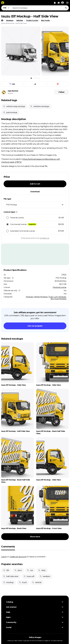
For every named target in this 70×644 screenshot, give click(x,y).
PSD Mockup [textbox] (12, 205)
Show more (35, 537)
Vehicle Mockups (41, 297)
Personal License (60, 287)
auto (18, 570)
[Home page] (2, 20)
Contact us (44, 238)
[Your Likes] (59, 3)
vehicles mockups (40, 106)
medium (45, 576)
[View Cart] (55, 3)
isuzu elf (29, 576)
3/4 (6, 570)
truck (23, 582)
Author (11, 93)
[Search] (66, 8)
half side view (11, 576)
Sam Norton (13, 91)
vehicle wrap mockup (14, 106)
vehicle (37, 582)
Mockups (30, 297)
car (30, 570)
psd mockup (10, 112)
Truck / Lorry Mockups (57, 297)
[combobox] (40, 8)
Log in (4, 557)
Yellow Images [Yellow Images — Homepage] (35, 637)
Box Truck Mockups (59, 299)
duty (42, 570)
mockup (8, 582)
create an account (18, 557)
